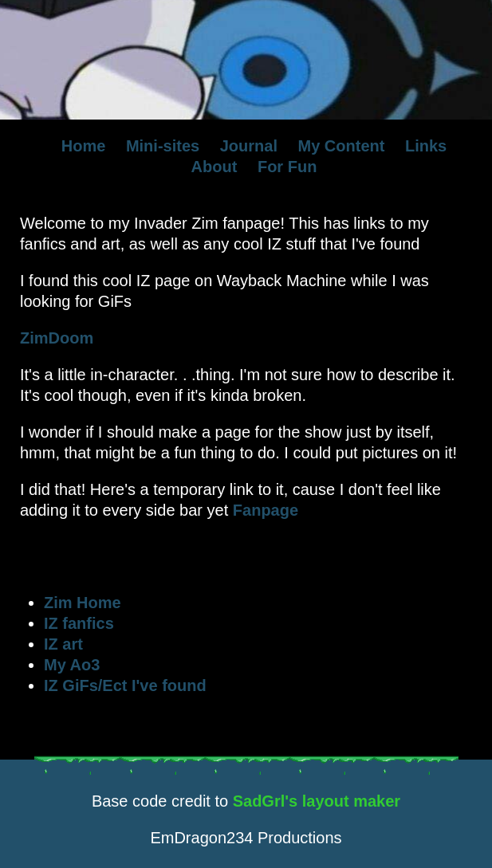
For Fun (287, 167)
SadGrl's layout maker (317, 801)
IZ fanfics (79, 623)
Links (426, 146)
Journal (249, 146)
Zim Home (83, 603)
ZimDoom (57, 338)
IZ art (63, 644)
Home (84, 146)
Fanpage (266, 510)
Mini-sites (163, 146)
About (215, 167)
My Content (342, 146)
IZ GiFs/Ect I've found (125, 685)
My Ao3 (72, 665)
